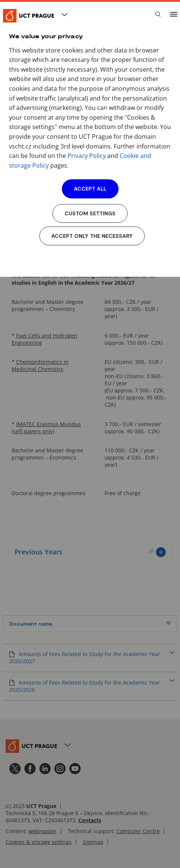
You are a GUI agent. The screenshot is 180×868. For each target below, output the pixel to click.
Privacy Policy (87, 156)
